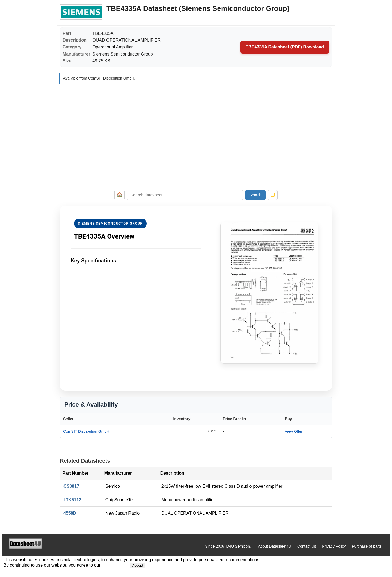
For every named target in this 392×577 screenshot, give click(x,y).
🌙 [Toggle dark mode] (273, 195)
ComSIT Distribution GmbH (86, 431)
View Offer (294, 431)
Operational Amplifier (113, 47)
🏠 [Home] (120, 195)
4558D (70, 513)
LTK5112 (72, 500)
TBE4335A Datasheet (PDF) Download (285, 47)
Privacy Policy (334, 546)
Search (255, 195)
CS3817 (71, 486)
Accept (138, 565)
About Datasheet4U (275, 546)
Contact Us (307, 546)
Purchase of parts (367, 546)
